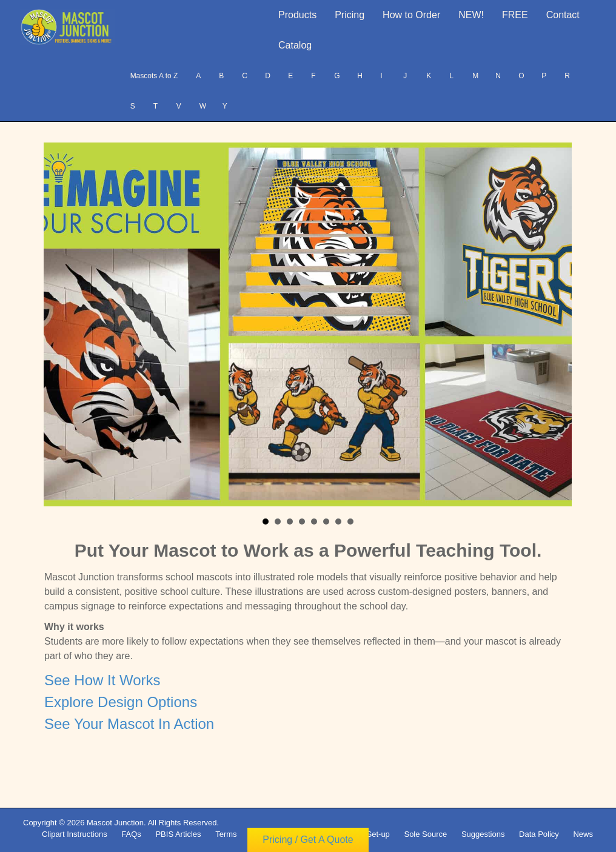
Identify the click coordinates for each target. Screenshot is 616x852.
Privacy (312, 834)
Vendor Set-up (365, 834)
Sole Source (425, 834)
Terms (226, 834)
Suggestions (483, 834)
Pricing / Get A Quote (308, 845)
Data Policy (539, 834)
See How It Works (102, 680)
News (583, 834)
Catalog (295, 45)
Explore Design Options (121, 702)
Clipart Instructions (75, 834)
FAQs (131, 834)
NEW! (471, 15)
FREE (515, 15)
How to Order (411, 15)
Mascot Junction (115, 823)
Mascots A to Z (154, 76)
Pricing (350, 15)
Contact (563, 15)
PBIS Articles (178, 834)
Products (297, 15)
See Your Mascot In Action (129, 724)
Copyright (268, 834)
